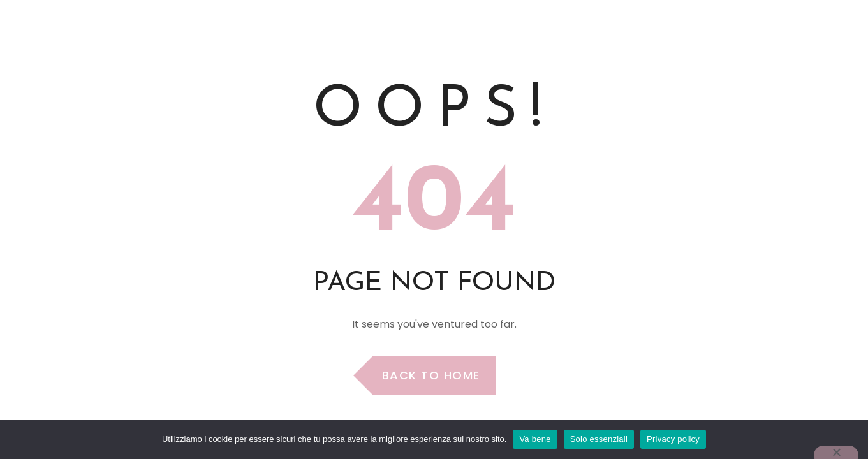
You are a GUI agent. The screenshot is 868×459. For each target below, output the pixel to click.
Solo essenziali (599, 439)
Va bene (535, 439)
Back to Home (431, 375)
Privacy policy (673, 439)
